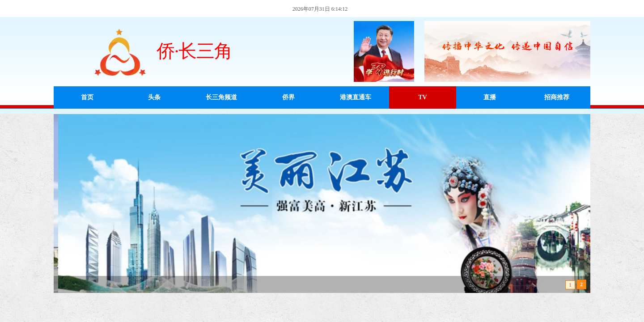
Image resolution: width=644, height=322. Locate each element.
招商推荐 (557, 97)
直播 (490, 97)
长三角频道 (221, 97)
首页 (87, 97)
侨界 (288, 97)
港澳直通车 (356, 97)
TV (422, 97)
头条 (154, 97)
